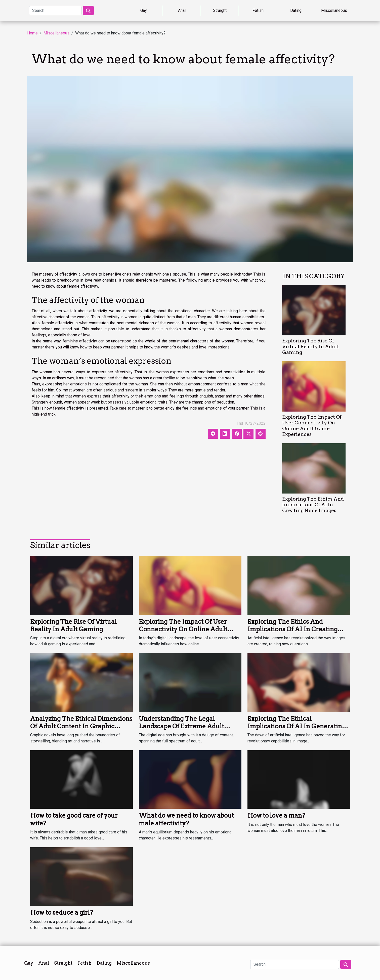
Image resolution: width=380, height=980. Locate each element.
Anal (182, 10)
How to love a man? (276, 815)
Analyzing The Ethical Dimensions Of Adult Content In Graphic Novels (81, 726)
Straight (220, 10)
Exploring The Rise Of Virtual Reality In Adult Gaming (311, 347)
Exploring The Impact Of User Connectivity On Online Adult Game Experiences (312, 426)
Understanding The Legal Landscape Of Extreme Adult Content (181, 726)
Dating (296, 10)
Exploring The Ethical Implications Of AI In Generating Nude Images (297, 726)
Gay (144, 10)
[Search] (55, 11)
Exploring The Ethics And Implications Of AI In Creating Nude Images (313, 505)
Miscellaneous (334, 10)
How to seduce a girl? (62, 912)
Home (32, 33)
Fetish (258, 10)
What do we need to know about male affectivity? (186, 819)
